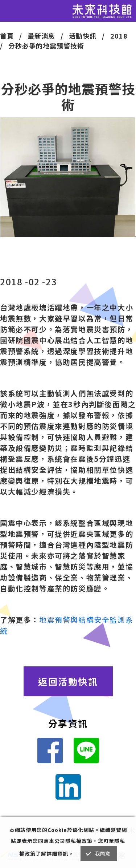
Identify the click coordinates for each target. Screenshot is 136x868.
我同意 (103, 853)
